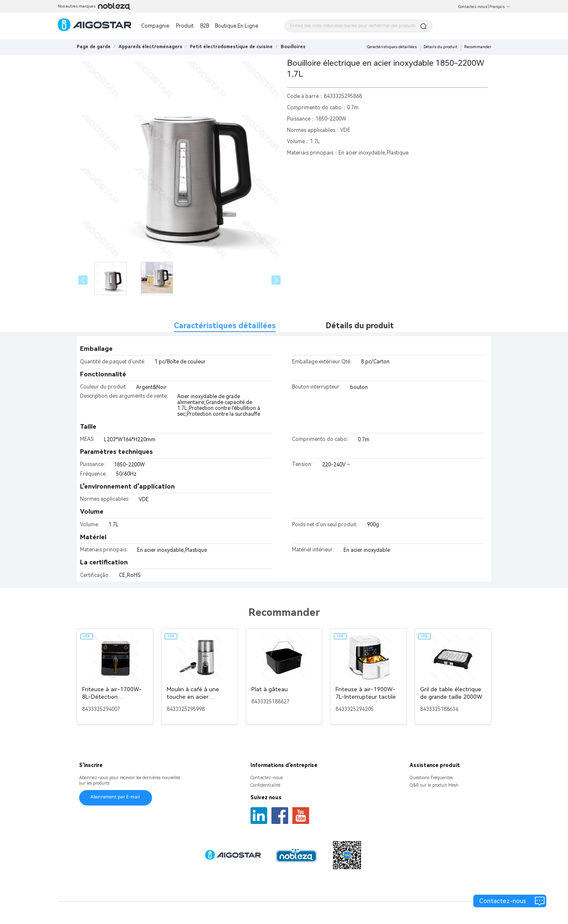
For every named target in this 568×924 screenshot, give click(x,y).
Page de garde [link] (94, 47)
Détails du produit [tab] (360, 326)
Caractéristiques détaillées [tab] (225, 326)
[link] (150, 47)
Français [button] (500, 7)
